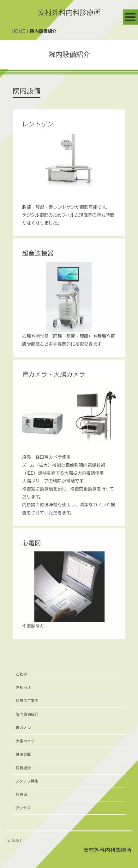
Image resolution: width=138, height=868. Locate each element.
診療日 (21, 794)
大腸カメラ (25, 741)
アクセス (23, 808)
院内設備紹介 (27, 714)
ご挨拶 (21, 674)
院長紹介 (23, 768)
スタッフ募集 (27, 781)
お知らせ (23, 687)
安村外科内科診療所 (69, 12)
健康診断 (23, 754)
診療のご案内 (27, 701)
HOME (18, 31)
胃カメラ (23, 727)
